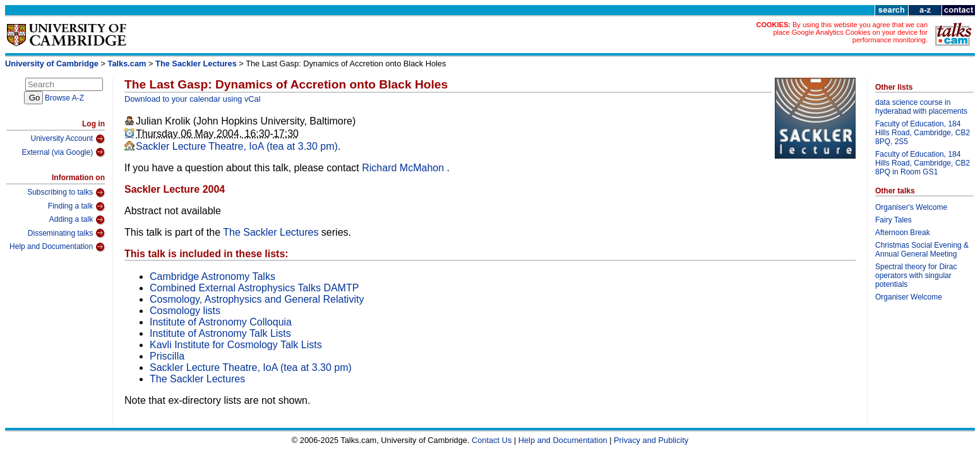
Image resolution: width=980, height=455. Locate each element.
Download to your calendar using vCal (193, 99)
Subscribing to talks (66, 193)
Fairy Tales (893, 220)
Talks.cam (127, 64)
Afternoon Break (903, 233)
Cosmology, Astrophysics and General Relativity (257, 299)
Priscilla (167, 356)
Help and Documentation (57, 247)
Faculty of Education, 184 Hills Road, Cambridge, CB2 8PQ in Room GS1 (923, 163)
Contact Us (492, 440)
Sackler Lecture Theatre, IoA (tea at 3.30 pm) (237, 146)
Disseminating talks (66, 233)
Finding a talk (76, 207)
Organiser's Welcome (911, 207)
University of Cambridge (52, 64)
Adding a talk (77, 220)
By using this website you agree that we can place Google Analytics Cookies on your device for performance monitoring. (850, 32)
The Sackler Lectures (196, 64)
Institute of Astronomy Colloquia (221, 322)
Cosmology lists (185, 311)
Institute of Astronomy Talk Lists (220, 333)
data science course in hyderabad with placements (921, 107)
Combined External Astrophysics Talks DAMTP (254, 288)
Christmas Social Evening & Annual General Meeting (922, 250)
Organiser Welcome (909, 297)
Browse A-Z (64, 98)
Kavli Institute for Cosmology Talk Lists (236, 345)
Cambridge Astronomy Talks (212, 276)
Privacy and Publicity (651, 440)
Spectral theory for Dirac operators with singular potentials (916, 276)
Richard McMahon (404, 168)
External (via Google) (63, 152)
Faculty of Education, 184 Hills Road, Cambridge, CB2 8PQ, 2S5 (923, 133)
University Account (68, 139)
